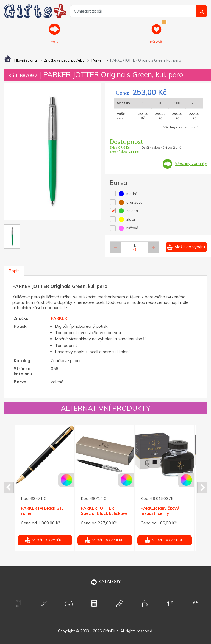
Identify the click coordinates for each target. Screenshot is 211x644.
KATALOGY (106, 581)
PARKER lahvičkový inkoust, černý (160, 511)
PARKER (59, 319)
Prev (9, 487)
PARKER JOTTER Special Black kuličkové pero (104, 513)
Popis (14, 271)
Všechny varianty (191, 164)
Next (202, 487)
